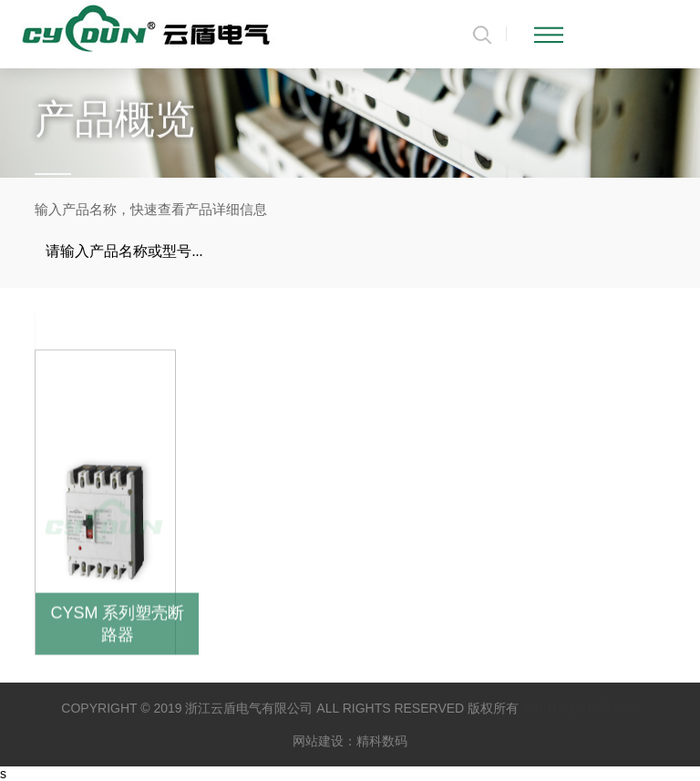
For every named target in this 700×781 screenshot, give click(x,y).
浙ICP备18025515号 (581, 708)
